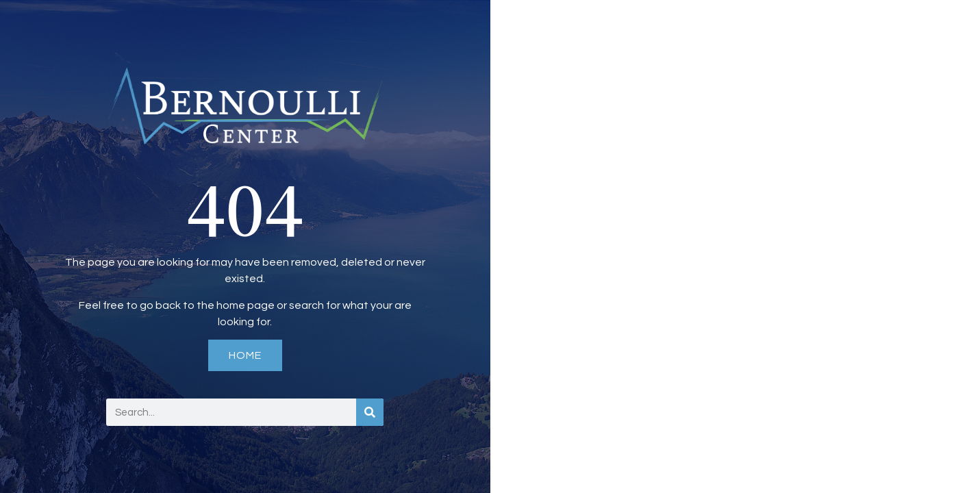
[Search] (370, 412)
